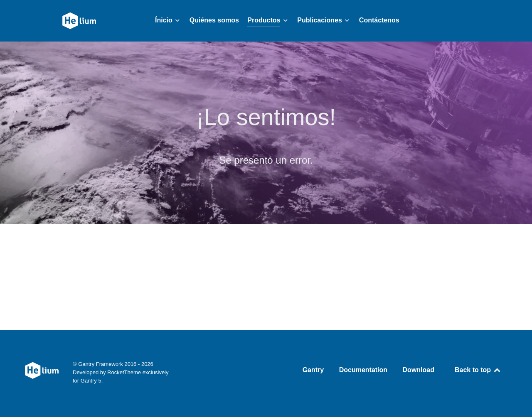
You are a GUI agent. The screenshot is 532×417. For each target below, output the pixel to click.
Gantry (313, 370)
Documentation (363, 370)
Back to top (478, 370)
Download (419, 370)
